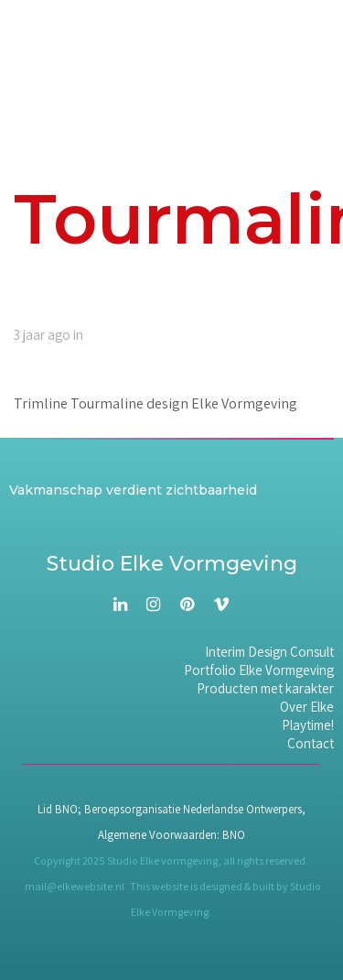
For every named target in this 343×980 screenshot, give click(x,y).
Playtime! (308, 725)
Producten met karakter (265, 689)
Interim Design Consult (269, 652)
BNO (234, 835)
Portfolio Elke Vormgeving (259, 670)
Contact (311, 744)
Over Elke (307, 707)
